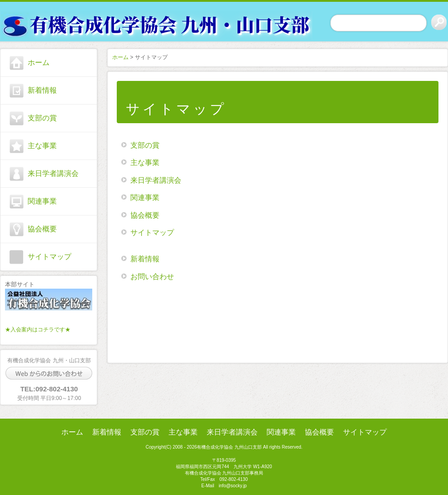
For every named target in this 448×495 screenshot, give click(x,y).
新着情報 (42, 90)
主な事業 (42, 146)
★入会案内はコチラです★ (38, 330)
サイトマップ (50, 257)
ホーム (39, 62)
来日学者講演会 (53, 173)
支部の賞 (42, 118)
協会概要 (42, 229)
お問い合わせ (152, 277)
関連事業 (42, 201)
